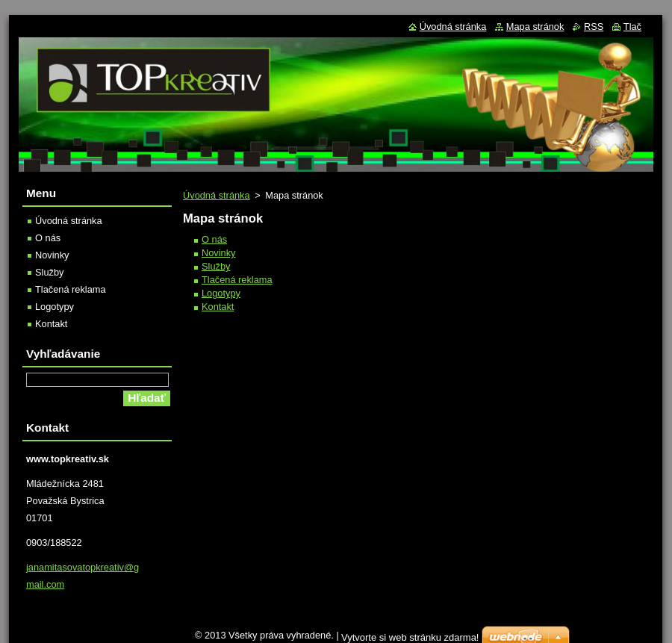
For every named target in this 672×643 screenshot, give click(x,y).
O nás (214, 239)
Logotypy (221, 293)
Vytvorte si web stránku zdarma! (410, 637)
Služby (216, 266)
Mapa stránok (535, 27)
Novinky (219, 253)
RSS (594, 27)
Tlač (632, 27)
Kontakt (218, 307)
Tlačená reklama (237, 280)
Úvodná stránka (217, 195)
